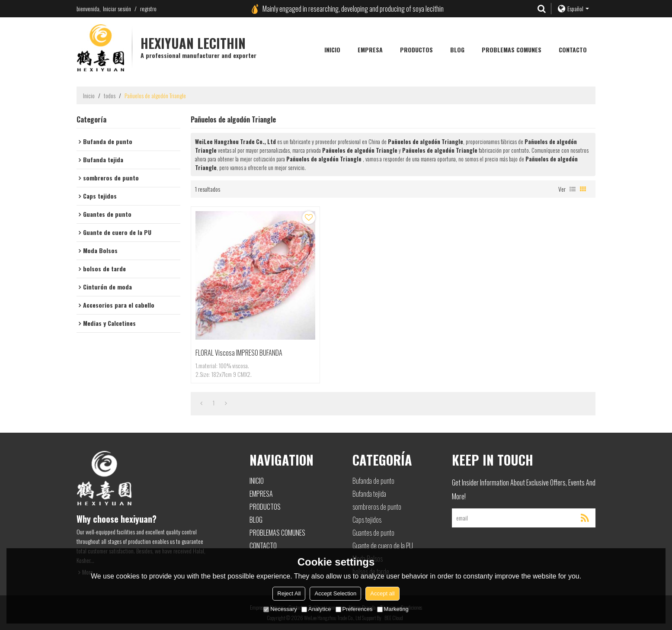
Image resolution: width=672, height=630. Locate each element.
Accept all (382, 593)
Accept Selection (335, 593)
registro (148, 8)
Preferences (354, 609)
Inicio (332, 50)
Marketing (393, 609)
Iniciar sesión (117, 8)
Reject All (289, 593)
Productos (416, 50)
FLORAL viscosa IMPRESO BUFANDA (239, 353)
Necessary (280, 609)
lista (573, 189)
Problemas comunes (512, 50)
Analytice (316, 609)
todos (110, 96)
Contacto (573, 50)
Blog (457, 50)
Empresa (370, 50)
